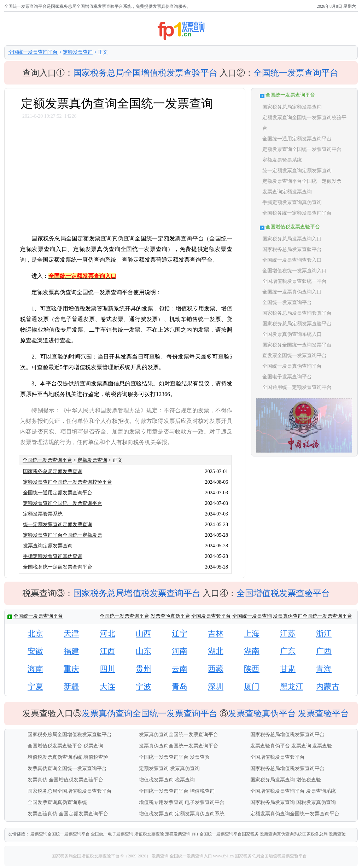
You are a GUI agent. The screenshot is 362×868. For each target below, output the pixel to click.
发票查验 (322, 746)
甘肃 (288, 669)
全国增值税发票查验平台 (283, 593)
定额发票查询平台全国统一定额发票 (63, 535)
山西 (144, 633)
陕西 (252, 669)
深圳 (216, 686)
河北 (107, 633)
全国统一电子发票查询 (112, 834)
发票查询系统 (321, 791)
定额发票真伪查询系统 (200, 814)
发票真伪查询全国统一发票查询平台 (313, 616)
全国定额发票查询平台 (83, 814)
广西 (324, 651)
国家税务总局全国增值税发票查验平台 (145, 73)
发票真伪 (37, 780)
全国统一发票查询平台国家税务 (229, 834)
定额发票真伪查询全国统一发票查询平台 (295, 814)
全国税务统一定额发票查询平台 (58, 567)
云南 (180, 669)
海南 (35, 669)
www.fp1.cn (224, 856)
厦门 (252, 686)
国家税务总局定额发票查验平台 (297, 324)
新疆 (71, 686)
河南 (180, 651)
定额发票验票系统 (43, 514)
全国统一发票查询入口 (191, 856)
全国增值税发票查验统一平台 (294, 281)
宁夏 (35, 686)
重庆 (71, 669)
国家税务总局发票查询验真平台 (297, 313)
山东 (144, 651)
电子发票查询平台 (205, 802)
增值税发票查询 (156, 780)
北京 (35, 633)
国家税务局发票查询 (273, 780)
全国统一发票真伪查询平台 (292, 366)
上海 (252, 633)
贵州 (144, 669)
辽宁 (180, 633)
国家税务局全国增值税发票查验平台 (86, 856)
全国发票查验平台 (211, 616)
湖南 (252, 651)
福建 (71, 651)
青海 (324, 669)
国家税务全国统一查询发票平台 (297, 345)
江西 (107, 651)
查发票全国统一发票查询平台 (294, 356)
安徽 (35, 651)
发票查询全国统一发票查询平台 (60, 834)
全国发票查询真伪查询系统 (57, 802)
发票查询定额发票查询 (48, 546)
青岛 (180, 686)
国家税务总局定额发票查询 (53, 471)
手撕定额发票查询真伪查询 (53, 556)
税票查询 (93, 746)
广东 (288, 651)
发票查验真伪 (42, 814)
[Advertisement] (124, 174)
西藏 (216, 669)
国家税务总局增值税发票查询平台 (137, 593)
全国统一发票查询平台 (33, 52)
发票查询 (301, 746)
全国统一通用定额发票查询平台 (58, 493)
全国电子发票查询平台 (287, 377)
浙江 (324, 633)
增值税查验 (96, 757)
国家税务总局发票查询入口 (292, 239)
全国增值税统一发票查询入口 (294, 271)
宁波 (144, 686)
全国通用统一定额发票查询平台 (297, 387)
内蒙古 (328, 686)
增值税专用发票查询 (161, 802)
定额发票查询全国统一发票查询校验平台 (68, 482)
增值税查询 (202, 791)
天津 (71, 633)
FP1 (195, 834)
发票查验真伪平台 (170, 616)
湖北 (216, 651)
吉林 (216, 633)
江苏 (288, 633)
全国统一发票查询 (252, 616)
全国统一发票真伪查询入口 (292, 292)
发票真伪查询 (185, 768)
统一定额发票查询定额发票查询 (58, 525)
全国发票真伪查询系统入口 (292, 334)
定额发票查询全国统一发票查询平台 (63, 503)
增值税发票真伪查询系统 (55, 757)
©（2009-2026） (136, 856)
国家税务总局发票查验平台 (292, 249)
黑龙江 (292, 686)
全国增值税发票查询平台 (278, 791)
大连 (107, 686)
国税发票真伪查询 (316, 802)
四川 (107, 669)
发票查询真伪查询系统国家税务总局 (294, 834)
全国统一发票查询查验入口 (292, 260)
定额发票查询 (78, 52)
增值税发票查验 (149, 834)
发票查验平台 (323, 713)
